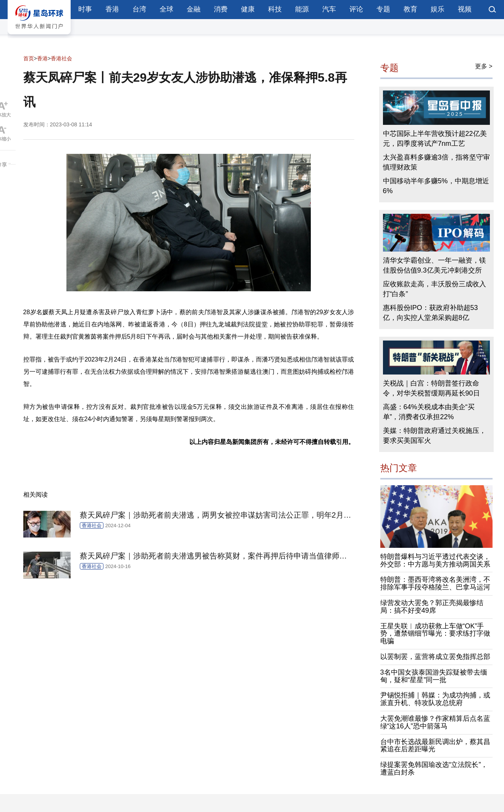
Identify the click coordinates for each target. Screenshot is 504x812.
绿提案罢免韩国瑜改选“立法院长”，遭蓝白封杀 (434, 768)
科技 (275, 9)
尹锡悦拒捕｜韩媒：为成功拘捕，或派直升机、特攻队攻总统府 (435, 699)
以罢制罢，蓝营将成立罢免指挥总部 (435, 657)
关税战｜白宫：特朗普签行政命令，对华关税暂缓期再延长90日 (431, 388)
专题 (383, 9)
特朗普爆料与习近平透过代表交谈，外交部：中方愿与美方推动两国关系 (435, 560)
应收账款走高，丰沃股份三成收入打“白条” (435, 289)
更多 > (484, 66)
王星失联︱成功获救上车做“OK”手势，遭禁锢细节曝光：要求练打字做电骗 (435, 634)
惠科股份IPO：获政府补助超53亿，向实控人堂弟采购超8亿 (430, 313)
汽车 (329, 9)
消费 (221, 9)
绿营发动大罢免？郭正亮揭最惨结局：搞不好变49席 (432, 607)
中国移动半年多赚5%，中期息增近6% (436, 186)
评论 (356, 9)
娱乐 (438, 9)
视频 (465, 9)
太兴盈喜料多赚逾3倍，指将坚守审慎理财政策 (436, 162)
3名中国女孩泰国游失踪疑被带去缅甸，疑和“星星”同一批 (434, 676)
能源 (302, 9)
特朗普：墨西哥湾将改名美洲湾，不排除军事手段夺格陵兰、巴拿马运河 (435, 583)
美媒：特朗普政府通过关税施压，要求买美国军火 (435, 436)
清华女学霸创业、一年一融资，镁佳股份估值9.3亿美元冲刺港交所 (435, 265)
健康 (248, 9)
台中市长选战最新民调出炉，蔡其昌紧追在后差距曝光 (435, 746)
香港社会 (61, 58)
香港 (112, 9)
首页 (29, 58)
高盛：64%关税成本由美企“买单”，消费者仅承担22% (429, 412)
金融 (194, 9)
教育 (410, 9)
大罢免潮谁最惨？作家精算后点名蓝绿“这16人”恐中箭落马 (435, 722)
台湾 (139, 9)
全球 (166, 9)
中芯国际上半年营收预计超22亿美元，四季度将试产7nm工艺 (435, 139)
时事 (85, 9)
